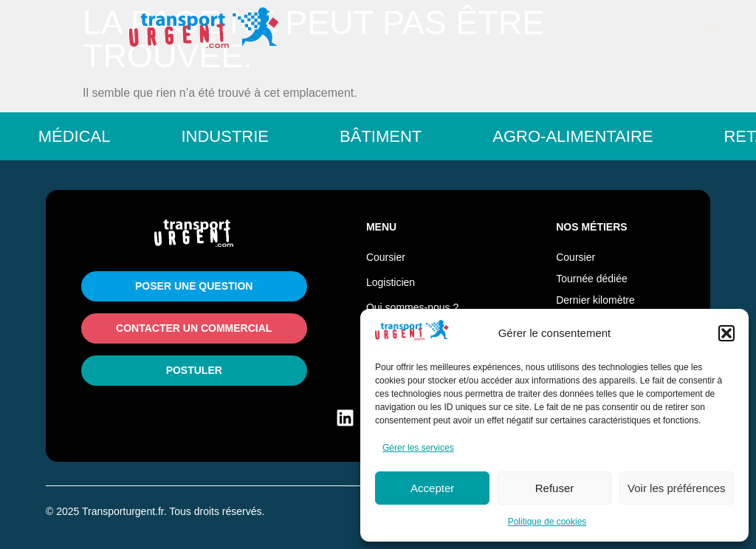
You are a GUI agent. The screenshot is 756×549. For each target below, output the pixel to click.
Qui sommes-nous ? (412, 307)
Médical (83, 136)
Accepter (432, 488)
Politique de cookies (547, 522)
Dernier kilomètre (595, 300)
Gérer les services (418, 448)
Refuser (555, 488)
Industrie (234, 136)
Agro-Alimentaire (581, 136)
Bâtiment (389, 136)
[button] (726, 333)
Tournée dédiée (592, 279)
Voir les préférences (677, 488)
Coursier (386, 257)
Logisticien (391, 282)
